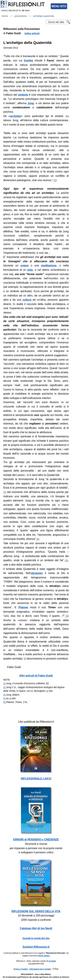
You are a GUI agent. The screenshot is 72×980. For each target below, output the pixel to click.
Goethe (28, 61)
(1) (55, 180)
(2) (5, 492)
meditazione (49, 265)
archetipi (16, 116)
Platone (23, 607)
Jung (31, 103)
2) (5, 687)
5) (5, 702)
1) (5, 683)
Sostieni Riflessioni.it (36, 947)
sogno (25, 265)
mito (30, 270)
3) (5, 695)
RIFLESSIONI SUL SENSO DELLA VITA (36, 911)
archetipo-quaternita (44, 16)
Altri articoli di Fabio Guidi (36, 676)
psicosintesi (21, 16)
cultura (27, 300)
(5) (67, 616)
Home (5, 16)
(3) (37, 539)
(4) (66, 560)
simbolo (23, 95)
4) (5, 698)
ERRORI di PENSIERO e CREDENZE (36, 840)
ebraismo (37, 573)
